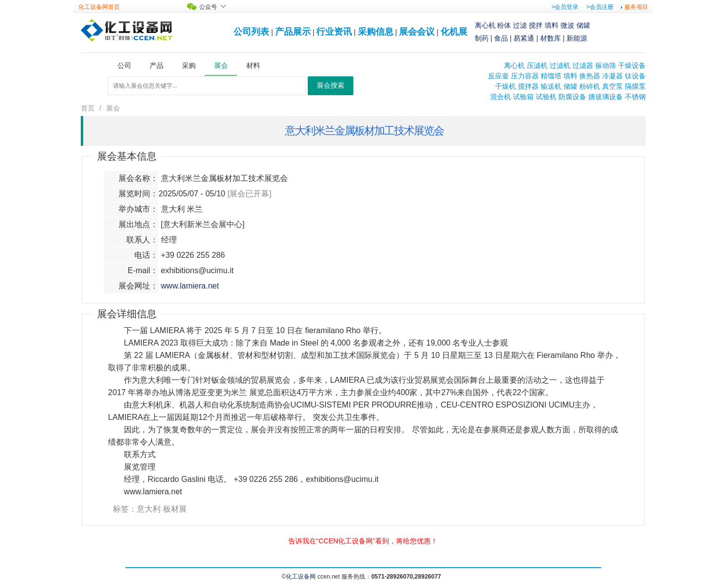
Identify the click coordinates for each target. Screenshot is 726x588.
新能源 (577, 38)
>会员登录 (565, 7)
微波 (567, 25)
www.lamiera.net (190, 286)
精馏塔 (551, 76)
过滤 (520, 25)
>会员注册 (600, 7)
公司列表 (251, 32)
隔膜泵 (635, 86)
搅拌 (536, 25)
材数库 (551, 38)
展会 (113, 108)
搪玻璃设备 (606, 97)
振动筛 (606, 65)
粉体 (504, 25)
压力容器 (525, 76)
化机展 (454, 32)
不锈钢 (635, 97)
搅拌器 (528, 86)
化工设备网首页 (99, 7)
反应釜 (499, 76)
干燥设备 (632, 65)
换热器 (590, 76)
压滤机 (537, 65)
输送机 (551, 86)
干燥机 (505, 86)
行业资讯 (334, 32)
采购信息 (376, 32)
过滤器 (583, 65)
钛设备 (635, 76)
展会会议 (417, 32)
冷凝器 (613, 76)
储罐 (583, 25)
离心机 (485, 25)
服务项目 (636, 7)
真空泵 (613, 86)
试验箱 (523, 97)
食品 (501, 38)
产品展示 (293, 32)
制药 (482, 38)
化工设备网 (301, 577)
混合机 (501, 97)
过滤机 (560, 65)
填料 (552, 25)
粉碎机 (590, 86)
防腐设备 (572, 97)
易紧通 (524, 38)
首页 (88, 108)
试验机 (546, 97)
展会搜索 (331, 86)
